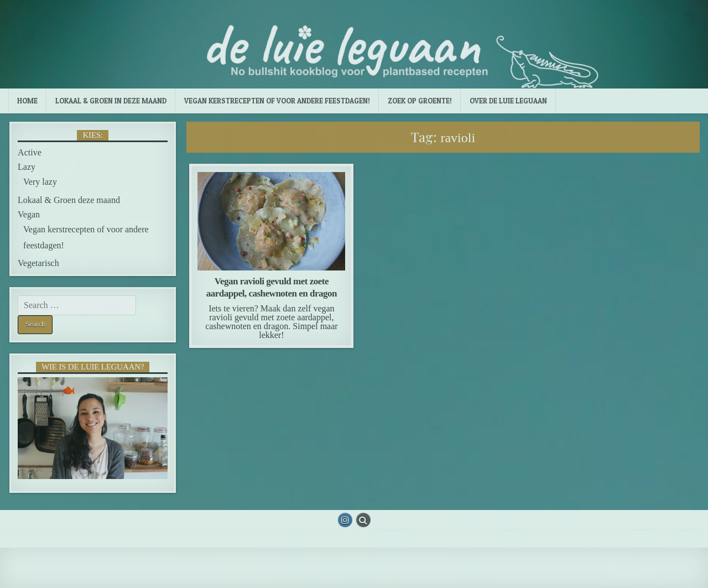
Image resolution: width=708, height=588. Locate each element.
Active (30, 152)
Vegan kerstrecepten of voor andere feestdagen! (277, 101)
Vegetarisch (38, 263)
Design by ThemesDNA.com (354, 577)
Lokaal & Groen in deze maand (111, 101)
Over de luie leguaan (508, 101)
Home (27, 101)
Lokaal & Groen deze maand (69, 200)
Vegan (29, 214)
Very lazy (40, 182)
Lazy (27, 167)
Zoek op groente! (420, 101)
